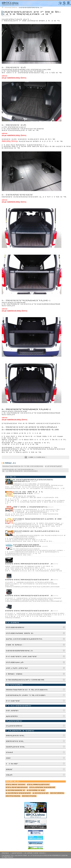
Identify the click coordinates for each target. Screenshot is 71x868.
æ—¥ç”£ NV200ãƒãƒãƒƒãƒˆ (36, 790)
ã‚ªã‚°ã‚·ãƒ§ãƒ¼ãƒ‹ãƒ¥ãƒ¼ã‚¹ (15, 627)
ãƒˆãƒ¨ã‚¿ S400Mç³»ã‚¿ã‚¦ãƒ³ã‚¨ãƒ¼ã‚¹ (38, 784)
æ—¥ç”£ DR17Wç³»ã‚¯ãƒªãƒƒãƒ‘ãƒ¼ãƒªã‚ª (18, 793)
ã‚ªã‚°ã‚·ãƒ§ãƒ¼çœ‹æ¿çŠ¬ (15, 662)
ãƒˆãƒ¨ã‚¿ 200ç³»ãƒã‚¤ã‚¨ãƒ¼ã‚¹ (16, 784)
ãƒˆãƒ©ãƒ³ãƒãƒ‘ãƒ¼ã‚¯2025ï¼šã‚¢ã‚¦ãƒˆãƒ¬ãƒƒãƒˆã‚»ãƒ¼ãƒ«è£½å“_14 (29, 564)
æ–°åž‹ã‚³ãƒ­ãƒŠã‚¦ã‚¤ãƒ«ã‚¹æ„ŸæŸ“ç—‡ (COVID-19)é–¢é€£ (25, 680)
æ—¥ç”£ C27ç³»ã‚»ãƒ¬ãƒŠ (41, 793)
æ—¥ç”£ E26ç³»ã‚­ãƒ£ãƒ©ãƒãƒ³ (16, 790)
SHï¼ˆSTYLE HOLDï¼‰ (13, 796)
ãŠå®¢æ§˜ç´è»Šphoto (14, 674)
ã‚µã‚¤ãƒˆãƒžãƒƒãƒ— (17, 853)
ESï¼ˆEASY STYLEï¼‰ (29, 796)
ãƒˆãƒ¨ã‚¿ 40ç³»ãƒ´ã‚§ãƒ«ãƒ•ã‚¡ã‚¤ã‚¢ (17, 787)
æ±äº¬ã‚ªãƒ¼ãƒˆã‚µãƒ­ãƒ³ (53, 466)
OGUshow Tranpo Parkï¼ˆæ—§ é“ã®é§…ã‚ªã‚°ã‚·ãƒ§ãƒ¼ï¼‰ (23, 466)
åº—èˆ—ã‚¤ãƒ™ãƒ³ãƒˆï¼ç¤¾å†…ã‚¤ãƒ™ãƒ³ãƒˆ (22, 656)
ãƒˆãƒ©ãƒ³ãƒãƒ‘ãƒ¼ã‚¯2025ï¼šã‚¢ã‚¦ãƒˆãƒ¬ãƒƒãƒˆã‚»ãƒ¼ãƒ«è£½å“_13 (29, 580)
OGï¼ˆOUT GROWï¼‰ (57, 793)
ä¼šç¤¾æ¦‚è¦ (6, 853)
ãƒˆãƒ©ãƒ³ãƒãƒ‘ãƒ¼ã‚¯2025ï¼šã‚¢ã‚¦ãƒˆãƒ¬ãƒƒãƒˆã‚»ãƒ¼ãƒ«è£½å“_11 (29, 611)
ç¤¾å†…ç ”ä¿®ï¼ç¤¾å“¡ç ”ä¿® (17, 668)
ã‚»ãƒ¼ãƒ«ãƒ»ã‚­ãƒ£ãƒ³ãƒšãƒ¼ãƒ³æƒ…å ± (31, 8)
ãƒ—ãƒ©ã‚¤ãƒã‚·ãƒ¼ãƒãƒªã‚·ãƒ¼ (35, 853)
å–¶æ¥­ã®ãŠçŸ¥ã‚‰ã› (15, 645)
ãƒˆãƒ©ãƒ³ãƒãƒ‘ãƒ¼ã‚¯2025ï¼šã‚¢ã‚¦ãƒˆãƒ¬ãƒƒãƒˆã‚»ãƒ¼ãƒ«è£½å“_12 (29, 596)
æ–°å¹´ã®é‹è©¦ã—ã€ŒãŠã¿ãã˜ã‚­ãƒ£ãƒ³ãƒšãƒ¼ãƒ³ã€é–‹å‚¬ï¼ (28, 493)
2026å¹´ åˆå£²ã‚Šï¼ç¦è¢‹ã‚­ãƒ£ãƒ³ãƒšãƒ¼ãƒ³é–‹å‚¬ (31, 507)
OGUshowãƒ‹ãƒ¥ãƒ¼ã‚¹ (11, 8)
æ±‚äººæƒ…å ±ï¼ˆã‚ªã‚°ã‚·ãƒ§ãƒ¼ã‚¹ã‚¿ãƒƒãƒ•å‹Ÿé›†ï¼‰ (24, 639)
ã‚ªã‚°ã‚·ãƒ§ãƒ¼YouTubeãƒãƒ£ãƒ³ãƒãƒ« (20, 633)
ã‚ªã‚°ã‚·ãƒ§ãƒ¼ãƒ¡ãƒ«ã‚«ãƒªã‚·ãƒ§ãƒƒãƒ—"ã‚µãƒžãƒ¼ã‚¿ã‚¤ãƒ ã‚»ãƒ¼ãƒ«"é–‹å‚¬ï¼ (28, 546)
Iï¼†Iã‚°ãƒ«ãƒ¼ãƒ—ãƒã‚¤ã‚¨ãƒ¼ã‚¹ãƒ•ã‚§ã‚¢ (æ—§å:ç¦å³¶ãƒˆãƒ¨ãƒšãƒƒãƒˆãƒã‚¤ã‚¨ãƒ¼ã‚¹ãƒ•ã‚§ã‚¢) (20, 470)
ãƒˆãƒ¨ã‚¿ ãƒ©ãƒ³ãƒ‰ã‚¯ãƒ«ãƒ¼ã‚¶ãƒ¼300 (42, 787)
